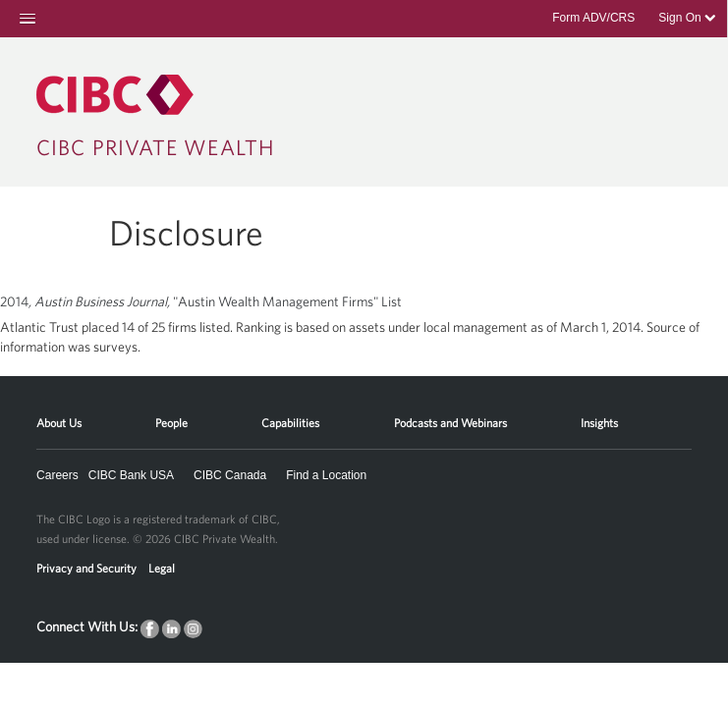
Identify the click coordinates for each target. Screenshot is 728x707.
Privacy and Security (86, 568)
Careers (57, 475)
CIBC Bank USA (131, 475)
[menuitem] (59, 416)
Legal (162, 568)
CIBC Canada (230, 475)
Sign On (687, 18)
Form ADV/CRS (593, 18)
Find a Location (326, 475)
